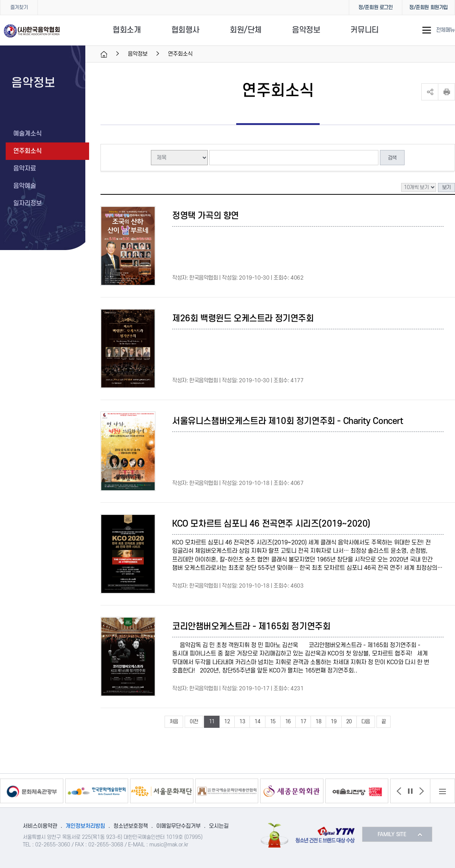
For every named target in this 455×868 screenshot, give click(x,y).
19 (333, 722)
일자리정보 (27, 203)
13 (242, 722)
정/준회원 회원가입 (428, 7)
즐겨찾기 (19, 7)
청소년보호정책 (131, 826)
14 (257, 722)
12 (227, 722)
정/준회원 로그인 (375, 7)
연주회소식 (27, 151)
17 (303, 722)
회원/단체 (246, 30)
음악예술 (25, 186)
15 (273, 722)
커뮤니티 (364, 30)
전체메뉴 (446, 30)
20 (349, 722)
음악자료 (25, 169)
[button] (399, 791)
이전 (194, 722)
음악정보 (306, 30)
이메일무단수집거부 (178, 826)
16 (288, 722)
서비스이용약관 (40, 826)
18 (318, 722)
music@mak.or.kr (169, 845)
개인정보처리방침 (85, 826)
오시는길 (219, 826)
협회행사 (185, 30)
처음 (174, 722)
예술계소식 (27, 134)
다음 (366, 722)
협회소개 (127, 30)
